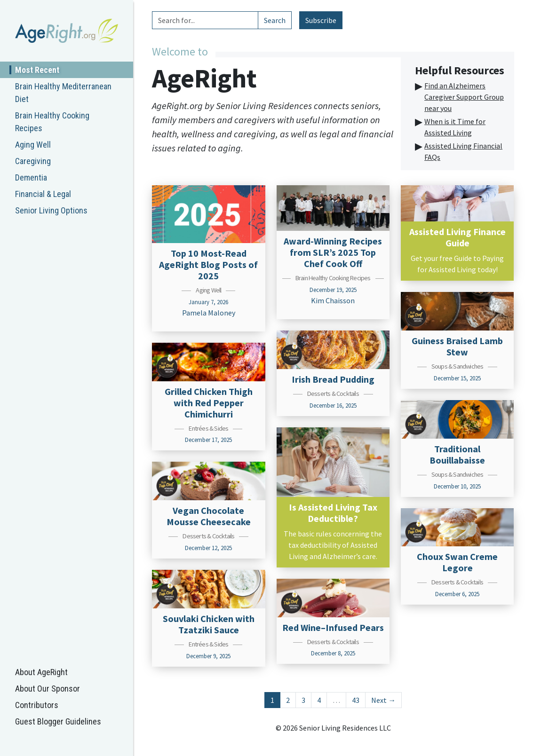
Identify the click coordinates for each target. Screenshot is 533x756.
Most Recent (37, 70)
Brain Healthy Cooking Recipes (52, 122)
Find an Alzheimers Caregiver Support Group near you (464, 97)
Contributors (37, 705)
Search (275, 20)
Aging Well (33, 145)
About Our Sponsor (48, 689)
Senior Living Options (51, 210)
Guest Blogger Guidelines (58, 721)
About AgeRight (41, 672)
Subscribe (321, 20)
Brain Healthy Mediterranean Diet (63, 93)
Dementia (31, 177)
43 (356, 700)
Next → (383, 700)
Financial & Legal (43, 194)
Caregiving (33, 161)
